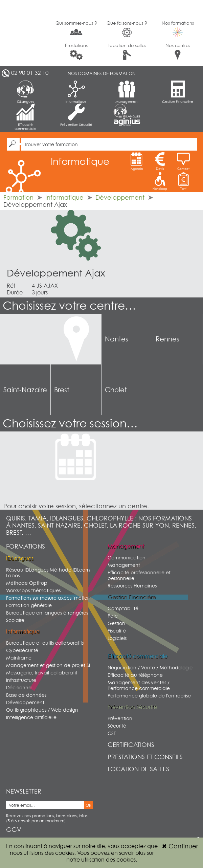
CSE (112, 733)
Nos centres (178, 51)
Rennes (167, 339)
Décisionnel (19, 687)
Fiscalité (117, 631)
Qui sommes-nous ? (76, 28)
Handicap (160, 181)
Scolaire (15, 620)
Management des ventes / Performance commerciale (139, 685)
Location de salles (127, 51)
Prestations (76, 51)
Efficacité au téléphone (135, 675)
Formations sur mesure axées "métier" (48, 598)
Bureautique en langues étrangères (47, 613)
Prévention (120, 718)
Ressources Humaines (132, 586)
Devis (160, 161)
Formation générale (29, 605)
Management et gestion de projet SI (48, 665)
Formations (26, 546)
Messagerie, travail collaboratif (42, 673)
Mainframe (19, 658)
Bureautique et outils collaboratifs (45, 643)
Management (127, 92)
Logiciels (117, 638)
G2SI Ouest (25, 33)
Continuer (180, 846)
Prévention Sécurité (76, 115)
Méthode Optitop (27, 583)
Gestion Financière (178, 92)
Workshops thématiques (33, 590)
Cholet (116, 390)
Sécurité (117, 726)
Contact (183, 161)
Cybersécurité (22, 650)
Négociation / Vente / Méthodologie (150, 667)
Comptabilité (123, 608)
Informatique (76, 92)
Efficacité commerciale (26, 117)
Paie (113, 616)
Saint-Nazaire (25, 390)
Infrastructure (21, 680)
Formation (18, 197)
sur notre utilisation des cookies (110, 856)
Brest (62, 390)
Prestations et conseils (145, 757)
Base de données (26, 695)
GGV (14, 830)
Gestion (116, 623)
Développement (120, 197)
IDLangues (26, 92)
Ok (88, 805)
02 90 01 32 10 (30, 73)
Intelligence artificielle (31, 717)
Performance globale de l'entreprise (149, 696)
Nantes (117, 339)
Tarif (183, 181)
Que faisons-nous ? (127, 29)
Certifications (131, 745)
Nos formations (178, 29)
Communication (127, 558)
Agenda (137, 161)
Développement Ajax (56, 273)
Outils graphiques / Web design (42, 710)
